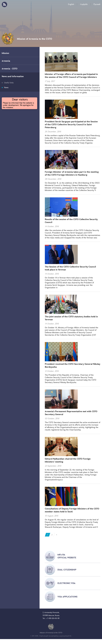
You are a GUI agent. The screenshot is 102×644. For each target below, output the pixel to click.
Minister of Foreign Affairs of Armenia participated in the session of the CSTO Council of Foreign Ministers (71, 76)
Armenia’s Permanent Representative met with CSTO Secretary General (71, 413)
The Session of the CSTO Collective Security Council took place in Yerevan (70, 268)
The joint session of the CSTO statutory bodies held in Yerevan (71, 318)
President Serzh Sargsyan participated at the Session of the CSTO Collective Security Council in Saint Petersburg (71, 124)
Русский (97, 4)
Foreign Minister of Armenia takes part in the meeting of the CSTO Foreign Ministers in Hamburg (72, 173)
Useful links (9, 83)
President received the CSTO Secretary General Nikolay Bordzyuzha (73, 365)
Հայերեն (84, 4)
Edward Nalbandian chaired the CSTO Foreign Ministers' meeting (68, 460)
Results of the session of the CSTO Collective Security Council (71, 221)
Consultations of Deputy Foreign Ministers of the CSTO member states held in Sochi (72, 510)
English (71, 4)
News (6, 87)
